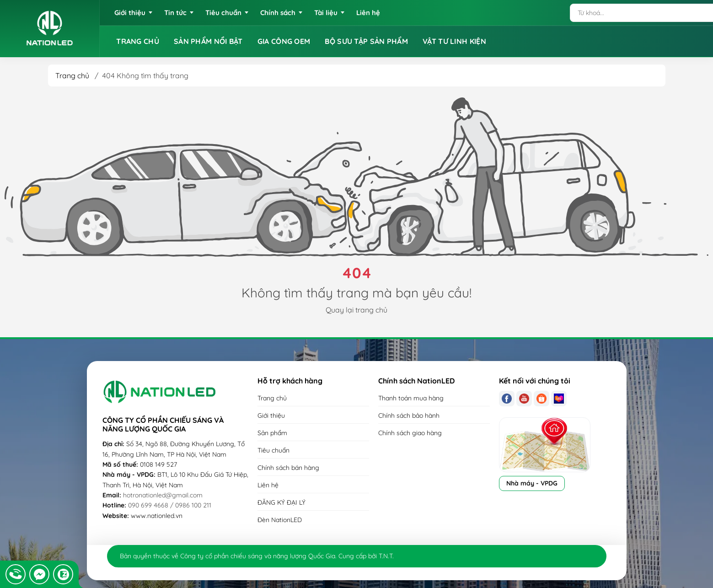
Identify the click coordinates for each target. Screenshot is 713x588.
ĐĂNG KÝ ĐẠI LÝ (281, 502)
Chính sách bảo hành (409, 415)
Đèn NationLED (280, 520)
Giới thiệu (271, 415)
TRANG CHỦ (138, 41)
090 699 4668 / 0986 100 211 (170, 505)
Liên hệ (268, 485)
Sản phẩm (272, 433)
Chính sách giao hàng (410, 433)
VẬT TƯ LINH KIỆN (454, 41)
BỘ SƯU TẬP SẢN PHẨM (366, 41)
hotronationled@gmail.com (163, 495)
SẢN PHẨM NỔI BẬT (208, 41)
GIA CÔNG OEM (284, 41)
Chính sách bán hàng (288, 468)
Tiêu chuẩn (273, 450)
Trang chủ (72, 76)
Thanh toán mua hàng (411, 398)
